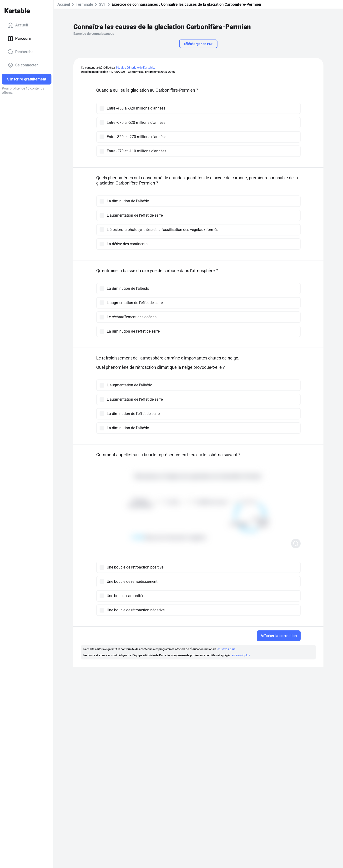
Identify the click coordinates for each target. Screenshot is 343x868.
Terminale (84, 4)
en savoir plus (226, 649)
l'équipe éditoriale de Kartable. (136, 68)
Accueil (18, 25)
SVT (102, 4)
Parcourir (19, 39)
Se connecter (23, 65)
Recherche (21, 52)
